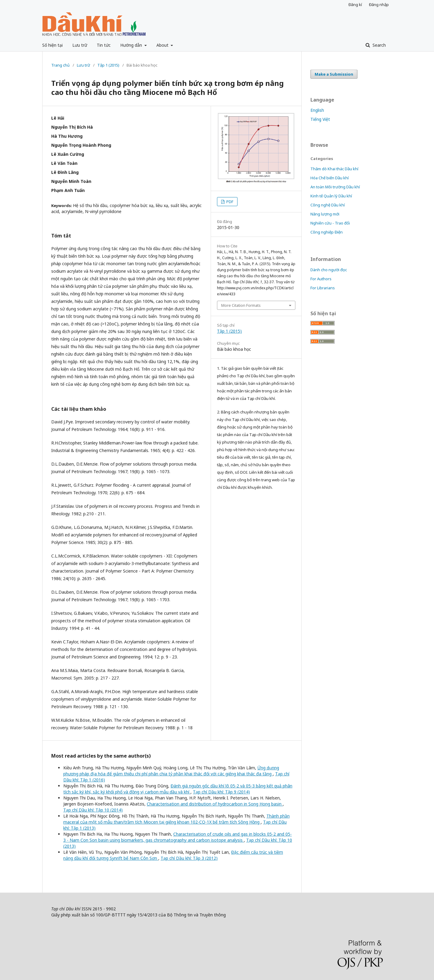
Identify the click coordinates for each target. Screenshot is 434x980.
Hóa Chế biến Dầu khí (330, 178)
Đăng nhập (379, 5)
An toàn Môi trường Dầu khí (335, 187)
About (163, 45)
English (317, 110)
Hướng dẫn (132, 45)
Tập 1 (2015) (108, 65)
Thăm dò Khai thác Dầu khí (334, 169)
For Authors (321, 279)
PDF (229, 202)
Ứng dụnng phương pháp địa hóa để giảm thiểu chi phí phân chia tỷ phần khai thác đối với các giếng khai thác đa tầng (171, 771)
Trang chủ (60, 65)
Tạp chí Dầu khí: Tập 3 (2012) (189, 858)
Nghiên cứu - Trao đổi (330, 223)
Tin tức (104, 45)
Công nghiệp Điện (327, 232)
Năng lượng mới (325, 214)
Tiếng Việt (320, 119)
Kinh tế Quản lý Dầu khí (331, 196)
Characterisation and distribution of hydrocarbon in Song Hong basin (215, 804)
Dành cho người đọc (329, 270)
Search (379, 45)
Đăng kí (355, 5)
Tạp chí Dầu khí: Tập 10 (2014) (93, 810)
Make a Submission (334, 74)
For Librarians (323, 288)
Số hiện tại (52, 45)
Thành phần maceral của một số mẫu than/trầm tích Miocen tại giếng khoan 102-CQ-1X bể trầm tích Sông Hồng (176, 819)
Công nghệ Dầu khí (328, 205)
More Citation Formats (241, 305)
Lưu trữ (80, 45)
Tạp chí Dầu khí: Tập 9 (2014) (221, 792)
